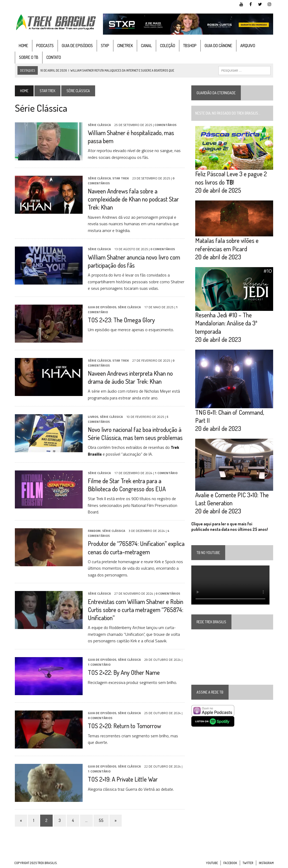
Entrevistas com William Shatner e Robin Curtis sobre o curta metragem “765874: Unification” (135, 610)
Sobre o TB (28, 58)
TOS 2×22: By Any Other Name (123, 673)
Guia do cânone (218, 46)
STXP (105, 46)
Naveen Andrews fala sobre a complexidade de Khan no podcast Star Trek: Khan (133, 199)
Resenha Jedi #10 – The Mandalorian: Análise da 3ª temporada (226, 323)
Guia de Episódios (77, 46)
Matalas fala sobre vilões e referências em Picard (227, 245)
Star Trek (47, 91)
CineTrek (125, 46)
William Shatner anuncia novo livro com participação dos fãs (133, 261)
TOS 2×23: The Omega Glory (121, 320)
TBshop (189, 46)
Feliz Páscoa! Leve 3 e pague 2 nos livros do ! (231, 178)
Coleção (167, 46)
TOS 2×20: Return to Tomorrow (124, 726)
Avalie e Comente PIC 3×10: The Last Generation (232, 499)
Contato (53, 58)
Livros (93, 417)
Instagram (266, 863)
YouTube (212, 863)
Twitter (248, 863)
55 (101, 820)
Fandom (94, 531)
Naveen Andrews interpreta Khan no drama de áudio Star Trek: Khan (130, 377)
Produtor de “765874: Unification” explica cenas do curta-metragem (136, 548)
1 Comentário (166, 473)
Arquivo (247, 46)
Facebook (230, 863)
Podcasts (44, 46)
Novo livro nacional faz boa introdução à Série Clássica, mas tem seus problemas (135, 433)
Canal (146, 46)
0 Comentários (162, 249)
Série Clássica (99, 125)
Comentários (165, 125)
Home (23, 46)
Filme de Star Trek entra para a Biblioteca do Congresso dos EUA (126, 485)
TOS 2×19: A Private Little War (122, 779)
